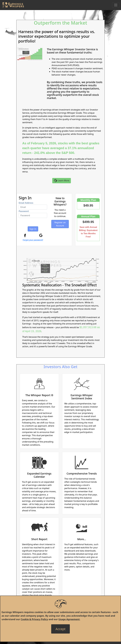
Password (24, 211)
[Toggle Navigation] (116, 5)
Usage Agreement (69, 619)
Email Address (26, 203)
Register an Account (60, 224)
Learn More (62, 181)
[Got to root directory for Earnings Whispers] (13, 5)
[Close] (60, 629)
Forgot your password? (33, 240)
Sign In (33, 229)
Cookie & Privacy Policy (34, 619)
